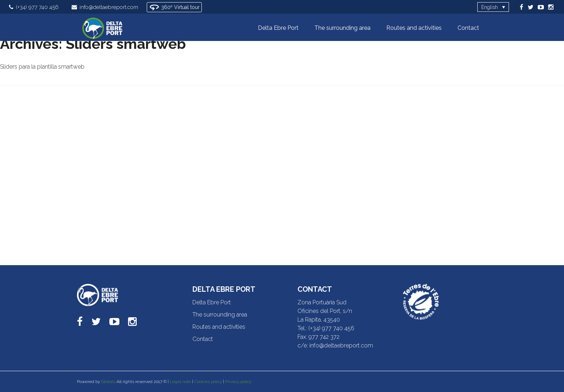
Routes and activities (219, 327)
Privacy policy (238, 382)
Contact (203, 339)
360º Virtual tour (174, 7)
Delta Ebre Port (212, 302)
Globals (108, 382)
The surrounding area (220, 315)
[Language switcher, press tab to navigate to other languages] (493, 7)
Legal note (180, 382)
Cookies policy (208, 382)
